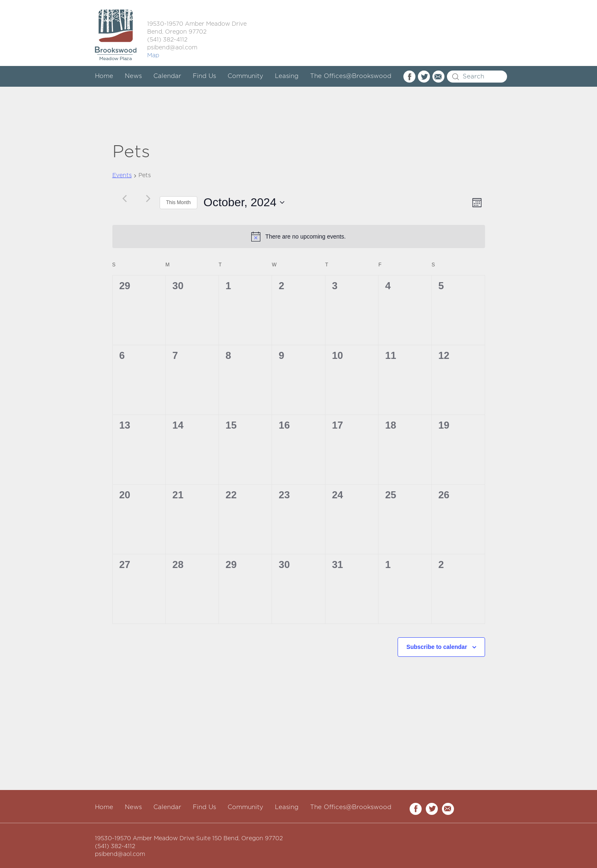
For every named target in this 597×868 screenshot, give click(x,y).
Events (122, 176)
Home (104, 76)
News (133, 76)
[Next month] (148, 198)
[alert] (299, 237)
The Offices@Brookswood (351, 76)
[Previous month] (125, 198)
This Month (178, 202)
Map (153, 56)
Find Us (204, 76)
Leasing (287, 76)
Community (245, 76)
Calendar (167, 76)
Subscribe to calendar (437, 647)
